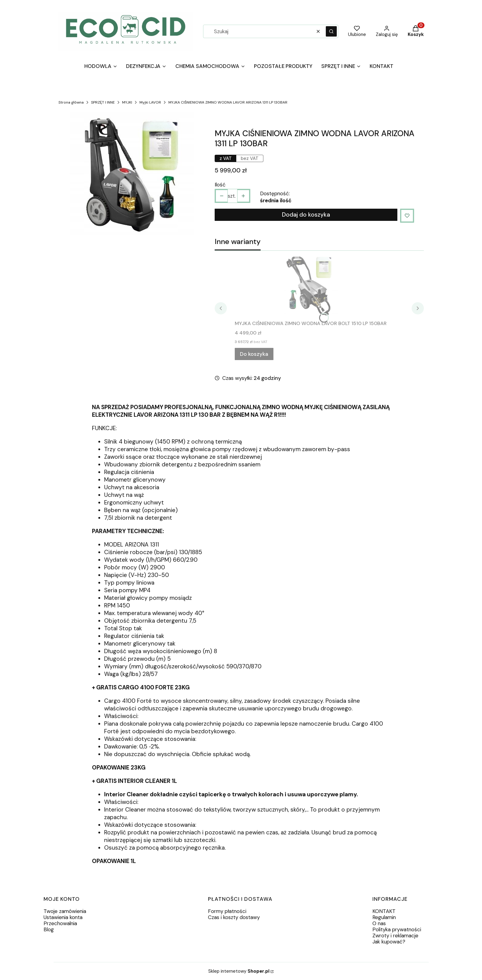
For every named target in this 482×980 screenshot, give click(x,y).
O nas (379, 923)
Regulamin (384, 917)
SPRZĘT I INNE (103, 102)
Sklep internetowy (239, 971)
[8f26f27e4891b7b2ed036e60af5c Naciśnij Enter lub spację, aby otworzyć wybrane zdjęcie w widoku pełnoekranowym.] (132, 175)
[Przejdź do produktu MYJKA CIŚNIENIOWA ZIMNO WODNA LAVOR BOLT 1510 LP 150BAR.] (311, 287)
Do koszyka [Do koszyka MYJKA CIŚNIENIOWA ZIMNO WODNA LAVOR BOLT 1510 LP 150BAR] (254, 354)
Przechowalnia (60, 923)
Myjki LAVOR (150, 102)
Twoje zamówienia (65, 911)
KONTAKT (384, 911)
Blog (49, 929)
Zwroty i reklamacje (395, 936)
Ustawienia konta (63, 917)
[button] (331, 31)
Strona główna (71, 102)
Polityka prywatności (397, 929)
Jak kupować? (389, 942)
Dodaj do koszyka (306, 215)
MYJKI (127, 102)
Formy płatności (227, 911)
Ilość (220, 185)
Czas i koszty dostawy (234, 917)
